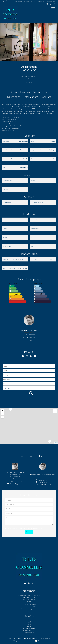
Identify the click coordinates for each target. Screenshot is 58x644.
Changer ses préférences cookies (23, 641)
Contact (46, 97)
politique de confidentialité (28, 528)
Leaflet (56, 443)
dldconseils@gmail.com (30, 340)
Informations (31, 97)
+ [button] (2, 411)
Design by (42, 641)
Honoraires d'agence (43, 638)
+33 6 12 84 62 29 (30, 337)
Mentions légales (30, 638)
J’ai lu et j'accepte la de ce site (25, 528)
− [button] (2, 413)
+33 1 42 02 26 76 (30, 335)
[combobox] (29, 366)
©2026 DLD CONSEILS (16, 638)
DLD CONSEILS (29, 591)
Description (14, 97)
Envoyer (29, 532)
